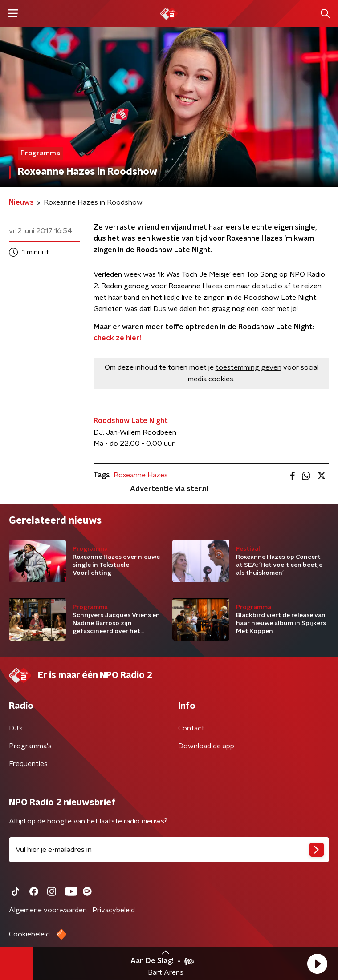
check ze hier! (117, 338)
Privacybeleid (114, 910)
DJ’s (16, 728)
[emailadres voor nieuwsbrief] (169, 850)
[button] (317, 964)
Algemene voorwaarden (48, 910)
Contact (191, 728)
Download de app (206, 746)
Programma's (30, 746)
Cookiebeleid (29, 934)
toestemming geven (248, 367)
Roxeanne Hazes (141, 475)
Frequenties (28, 764)
